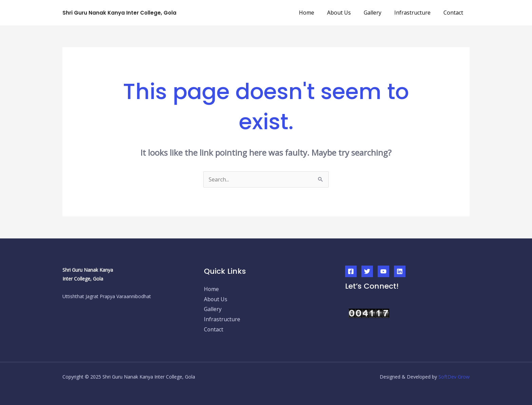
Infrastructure (415, 10)
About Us (346, 10)
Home (316, 10)
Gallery (378, 10)
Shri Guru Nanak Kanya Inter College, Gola (119, 10)
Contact (454, 10)
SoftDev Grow (454, 372)
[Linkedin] (400, 267)
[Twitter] (367, 267)
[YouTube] (383, 267)
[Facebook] (351, 267)
